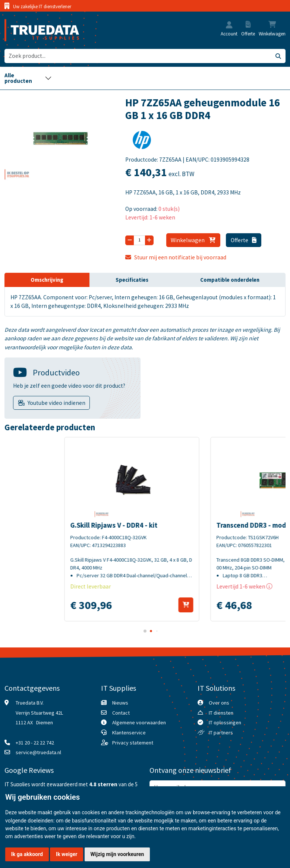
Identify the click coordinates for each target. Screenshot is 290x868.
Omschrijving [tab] (47, 280)
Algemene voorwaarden (139, 722)
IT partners (221, 733)
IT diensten (221, 713)
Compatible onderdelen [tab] (230, 280)
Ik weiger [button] (67, 854)
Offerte (244, 240)
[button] (229, 26)
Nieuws (120, 703)
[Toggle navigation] (28, 78)
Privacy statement (133, 743)
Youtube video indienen (56, 403)
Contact (121, 713)
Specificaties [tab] (132, 280)
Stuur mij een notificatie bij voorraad (176, 257)
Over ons (219, 703)
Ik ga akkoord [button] (27, 854)
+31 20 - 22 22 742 (35, 743)
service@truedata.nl (38, 752)
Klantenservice (129, 733)
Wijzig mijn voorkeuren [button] (117, 854)
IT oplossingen (225, 722)
